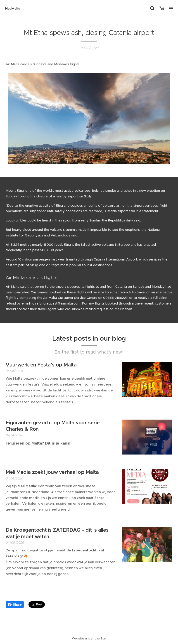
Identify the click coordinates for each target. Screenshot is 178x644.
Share (15, 605)
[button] (152, 8)
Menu (171, 9)
